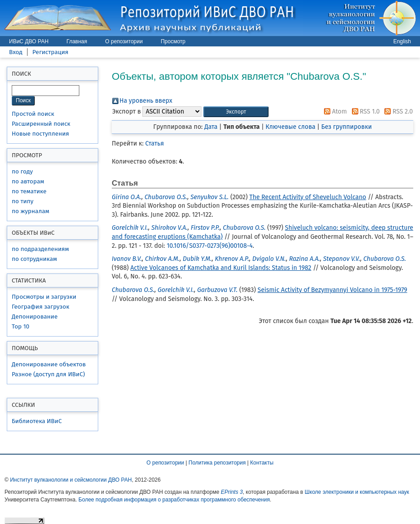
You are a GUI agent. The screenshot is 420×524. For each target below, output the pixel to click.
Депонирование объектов (49, 364)
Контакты (262, 463)
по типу (23, 201)
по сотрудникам (34, 259)
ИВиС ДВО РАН (29, 41)
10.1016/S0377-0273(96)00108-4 (210, 246)
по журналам (30, 211)
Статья (154, 144)
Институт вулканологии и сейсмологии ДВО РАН (71, 480)
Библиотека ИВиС (37, 421)
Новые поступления (40, 134)
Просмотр (173, 41)
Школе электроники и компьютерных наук (357, 492)
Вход (16, 52)
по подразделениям (40, 249)
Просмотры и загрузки (44, 297)
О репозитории (124, 41)
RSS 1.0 (364, 112)
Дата (211, 127)
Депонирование (35, 317)
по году (22, 171)
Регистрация (50, 52)
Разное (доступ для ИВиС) (48, 374)
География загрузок (41, 307)
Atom (334, 112)
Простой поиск (33, 114)
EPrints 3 (232, 492)
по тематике (29, 191)
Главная (77, 41)
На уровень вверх (146, 101)
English (402, 41)
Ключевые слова (290, 127)
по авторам (28, 181)
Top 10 (21, 326)
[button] (236, 112)
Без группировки (347, 127)
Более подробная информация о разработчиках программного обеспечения (174, 500)
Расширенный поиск (41, 124)
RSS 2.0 (397, 112)
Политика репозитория (217, 463)
